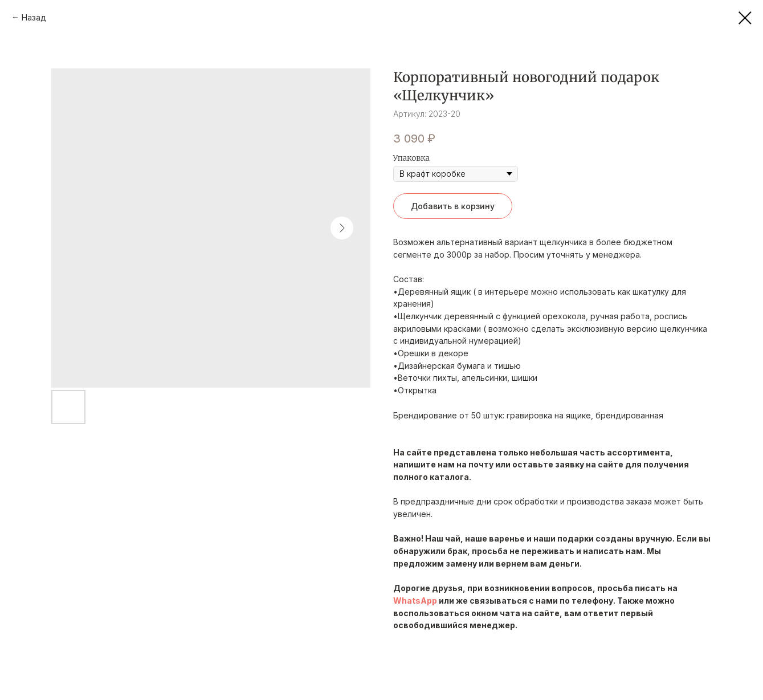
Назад (34, 17)
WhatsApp (415, 601)
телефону (592, 601)
